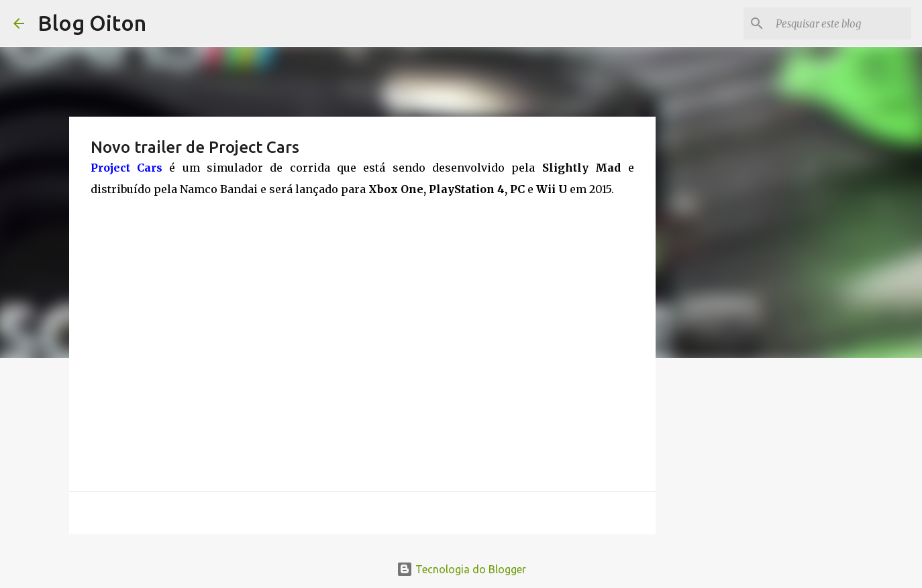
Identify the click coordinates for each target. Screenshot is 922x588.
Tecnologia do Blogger (461, 569)
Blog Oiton (92, 23)
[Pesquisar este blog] (841, 23)
